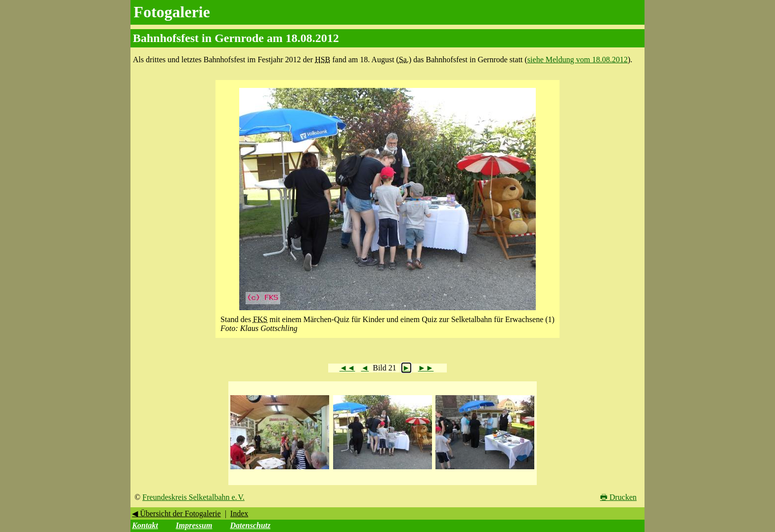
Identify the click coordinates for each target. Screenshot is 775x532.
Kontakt (145, 525)
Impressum (194, 525)
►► (426, 368)
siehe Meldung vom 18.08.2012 (578, 60)
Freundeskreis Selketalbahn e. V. (194, 497)
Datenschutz (250, 525)
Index (239, 513)
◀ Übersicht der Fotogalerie (176, 513)
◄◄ (347, 368)
